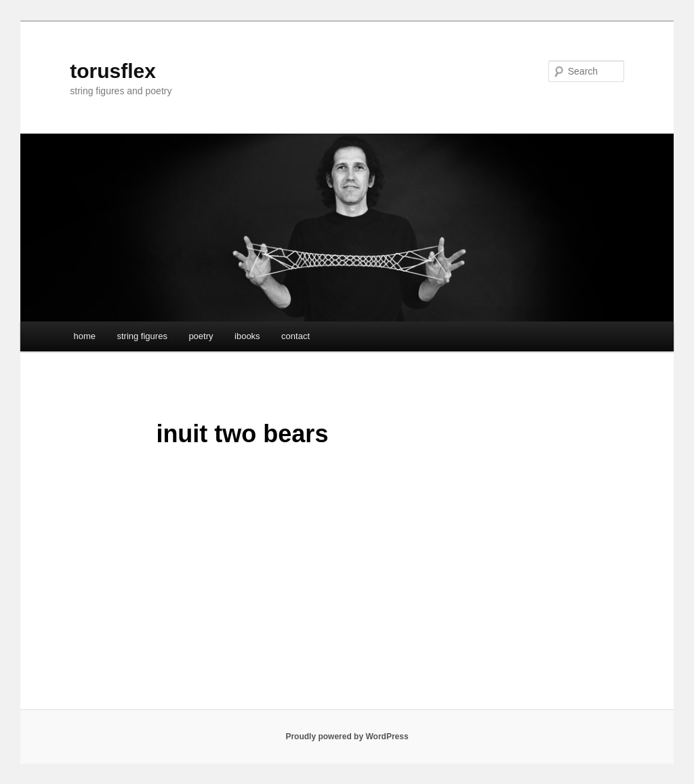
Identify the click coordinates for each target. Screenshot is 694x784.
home (84, 336)
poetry (201, 336)
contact (295, 336)
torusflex (113, 71)
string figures (142, 336)
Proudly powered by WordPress (347, 737)
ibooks (247, 336)
